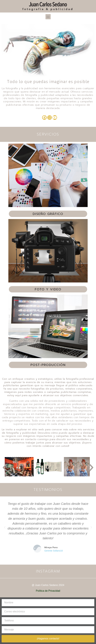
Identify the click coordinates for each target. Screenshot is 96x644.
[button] (48, 17)
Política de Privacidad (48, 591)
